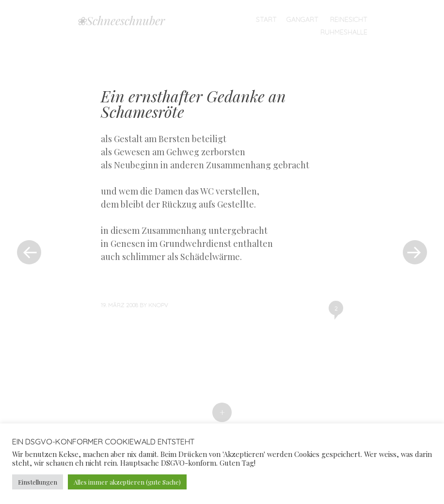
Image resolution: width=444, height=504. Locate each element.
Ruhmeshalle (344, 32)
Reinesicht (349, 19)
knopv (158, 305)
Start (266, 19)
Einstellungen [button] (38, 482)
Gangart (302, 19)
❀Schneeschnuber (121, 20)
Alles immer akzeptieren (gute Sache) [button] (127, 482)
